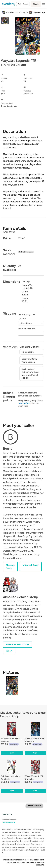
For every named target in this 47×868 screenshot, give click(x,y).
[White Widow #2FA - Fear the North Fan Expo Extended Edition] (35, 776)
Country (22, 318)
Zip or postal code (27, 329)
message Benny (25, 403)
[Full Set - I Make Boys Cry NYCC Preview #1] (12, 776)
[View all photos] (28, 36)
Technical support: (12, 821)
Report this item (34, 806)
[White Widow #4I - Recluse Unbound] (35, 738)
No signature (28, 352)
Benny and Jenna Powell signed (29, 360)
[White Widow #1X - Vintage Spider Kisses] (12, 738)
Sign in (36, 4)
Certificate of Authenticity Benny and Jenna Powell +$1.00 (31, 373)
